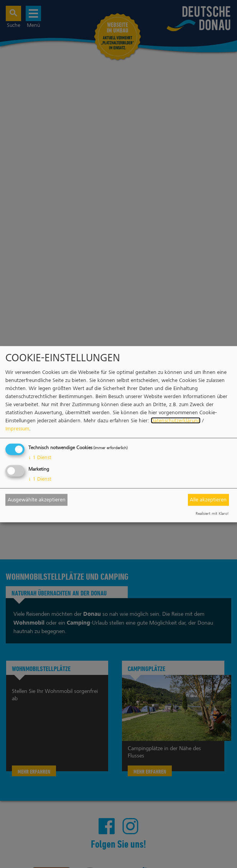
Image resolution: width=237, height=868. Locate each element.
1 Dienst (40, 457)
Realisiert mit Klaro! (212, 513)
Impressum (17, 428)
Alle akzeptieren (208, 500)
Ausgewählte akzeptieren (37, 500)
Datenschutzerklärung (176, 420)
